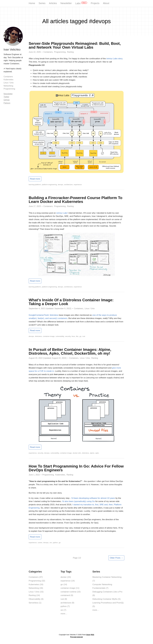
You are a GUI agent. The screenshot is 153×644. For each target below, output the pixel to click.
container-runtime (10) (71, 592)
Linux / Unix (90, 309)
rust (84, 336)
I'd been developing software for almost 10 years (93, 498)
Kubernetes (8, 80)
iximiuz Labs (62, 213)
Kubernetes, (60, 475)
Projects (95, 3)
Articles (53, 3)
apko (97, 453)
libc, (77, 336)
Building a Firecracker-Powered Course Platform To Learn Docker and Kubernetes (76, 200)
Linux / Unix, (85, 358)
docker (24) (66, 577)
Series (42, 3)
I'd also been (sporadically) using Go (78, 501)
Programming (9, 89)
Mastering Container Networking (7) (107, 579)
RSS (92, 635)
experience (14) (68, 581)
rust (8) (64, 599)
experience (78, 185)
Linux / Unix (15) (36, 592)
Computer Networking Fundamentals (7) (102, 586)
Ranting (70, 52)
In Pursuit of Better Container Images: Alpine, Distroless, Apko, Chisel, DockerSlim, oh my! (70, 351)
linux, (74, 336)
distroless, (39, 336)
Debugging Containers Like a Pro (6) (107, 594)
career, (40, 543)
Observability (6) (36, 599)
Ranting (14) (34, 595)
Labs (81, 3)
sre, (51, 543)
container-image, (49, 336)
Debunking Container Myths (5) (106, 599)
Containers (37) (36, 577)
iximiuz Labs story (114, 59)
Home (32, 3)
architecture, (69, 185)
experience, (33, 453)
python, (56, 543)
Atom (88, 635)
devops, (61, 185)
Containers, (48, 52)
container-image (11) (70, 588)
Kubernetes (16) (36, 584)
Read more (35, 179)
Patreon (7, 103)
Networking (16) (36, 588)
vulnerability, (60, 336)
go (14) (64, 584)
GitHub (7, 100)
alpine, (92, 453)
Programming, (60, 52)
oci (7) (63, 610)
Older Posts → (116, 558)
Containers (8, 77)
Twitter (6, 97)
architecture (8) (67, 603)
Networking (8, 86)
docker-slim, (77, 453)
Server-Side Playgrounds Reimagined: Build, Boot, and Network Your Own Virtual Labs (75, 45)
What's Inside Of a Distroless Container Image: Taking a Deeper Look (71, 302)
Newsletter (66, 3)
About (106, 3)
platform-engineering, (50, 185)
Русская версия (76, 637)
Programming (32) (37, 581)
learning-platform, (35, 185)
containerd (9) (67, 595)
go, (81, 336)
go (60, 543)
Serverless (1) (35, 603)
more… (64, 614)
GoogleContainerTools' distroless (44, 315)
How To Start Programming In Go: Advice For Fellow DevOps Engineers (76, 468)
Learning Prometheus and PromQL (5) (108, 605)
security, (68, 336)
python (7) (65, 606)
